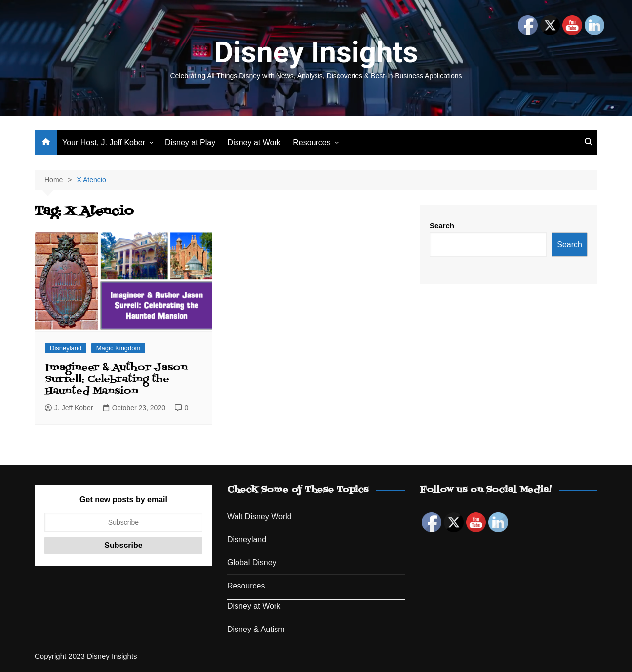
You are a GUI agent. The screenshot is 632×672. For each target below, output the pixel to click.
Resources (312, 143)
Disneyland (66, 348)
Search (442, 226)
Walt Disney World (259, 517)
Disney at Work (254, 143)
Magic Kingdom (118, 348)
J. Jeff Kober (69, 408)
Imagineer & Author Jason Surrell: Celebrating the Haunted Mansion (116, 379)
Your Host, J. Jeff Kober (104, 143)
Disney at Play (190, 143)
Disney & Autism (256, 629)
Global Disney (252, 563)
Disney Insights (316, 52)
